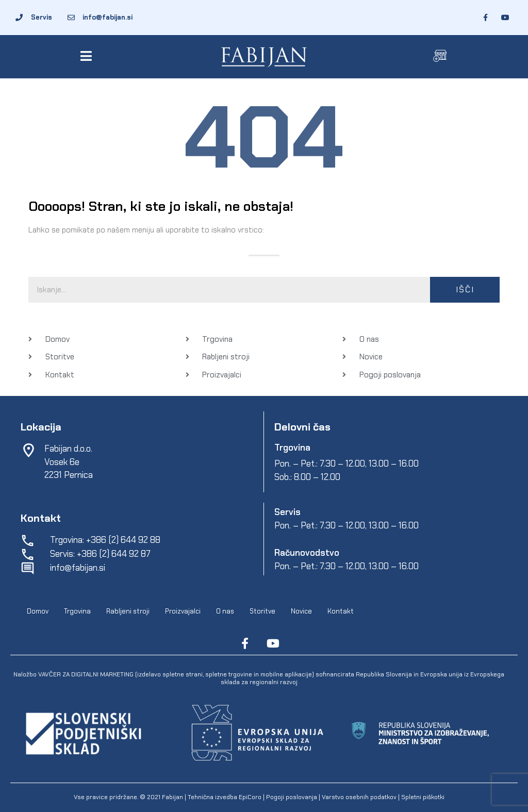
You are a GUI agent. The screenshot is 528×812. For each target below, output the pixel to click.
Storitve (262, 611)
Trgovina (77, 611)
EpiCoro (250, 797)
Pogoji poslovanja (292, 797)
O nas (225, 611)
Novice (301, 611)
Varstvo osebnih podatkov (359, 797)
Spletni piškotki (423, 797)
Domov (38, 611)
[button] (88, 56)
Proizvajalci (183, 611)
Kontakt (341, 611)
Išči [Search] (465, 289)
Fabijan (172, 797)
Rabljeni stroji (128, 611)
